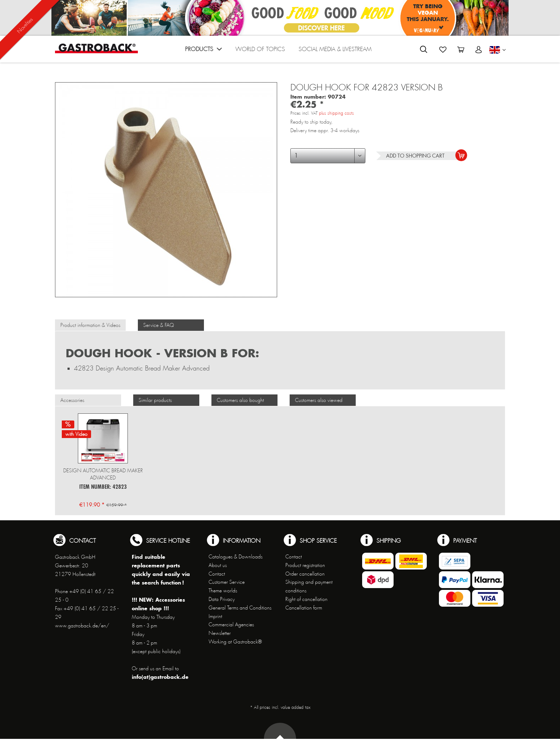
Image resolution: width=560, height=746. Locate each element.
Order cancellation (305, 574)
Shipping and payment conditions (309, 586)
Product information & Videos (90, 325)
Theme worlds (223, 591)
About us (218, 565)
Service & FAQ (159, 325)
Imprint (215, 616)
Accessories (72, 400)
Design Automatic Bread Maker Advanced (103, 474)
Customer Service (227, 582)
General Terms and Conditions (240, 608)
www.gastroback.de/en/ (82, 626)
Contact (217, 574)
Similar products (155, 400)
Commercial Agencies (231, 625)
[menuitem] (203, 51)
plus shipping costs (336, 113)
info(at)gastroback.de (160, 677)
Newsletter (220, 633)
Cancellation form (304, 608)
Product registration (305, 565)
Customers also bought (240, 400)
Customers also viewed (319, 400)
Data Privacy (222, 599)
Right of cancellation (306, 599)
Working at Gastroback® (235, 642)
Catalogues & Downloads (236, 557)
